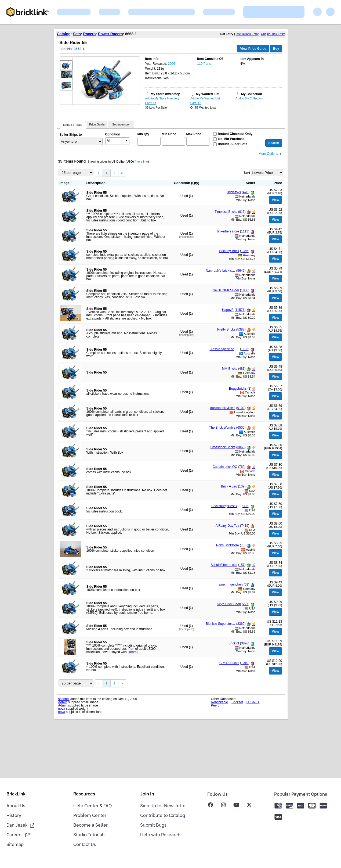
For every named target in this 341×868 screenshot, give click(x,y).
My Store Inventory (165, 94)
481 (242, 369)
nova (62, 709)
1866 (245, 290)
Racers (90, 34)
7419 (245, 526)
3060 (241, 447)
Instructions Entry (247, 34)
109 (242, 486)
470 (245, 192)
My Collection (252, 94)
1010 (245, 663)
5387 (241, 329)
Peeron (216, 705)
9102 (241, 408)
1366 (245, 251)
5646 (241, 271)
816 (242, 212)
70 (243, 545)
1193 (245, 349)
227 (245, 604)
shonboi (64, 699)
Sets (77, 34)
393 (245, 506)
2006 (171, 64)
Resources (84, 794)
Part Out (151, 103)
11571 (240, 310)
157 (242, 565)
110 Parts (204, 64)
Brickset (237, 702)
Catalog (64, 34)
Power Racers (110, 34)
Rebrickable (220, 702)
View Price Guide (253, 49)
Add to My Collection (249, 98)
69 (246, 584)
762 (242, 467)
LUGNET (253, 702)
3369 (241, 624)
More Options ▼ (270, 154)
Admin (63, 702)
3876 (245, 643)
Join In (147, 794)
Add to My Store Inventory (162, 98)
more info (142, 162)
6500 (241, 428)
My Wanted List (208, 94)
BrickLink (16, 794)
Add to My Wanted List (205, 98)
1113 (245, 231)
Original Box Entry (273, 34)
